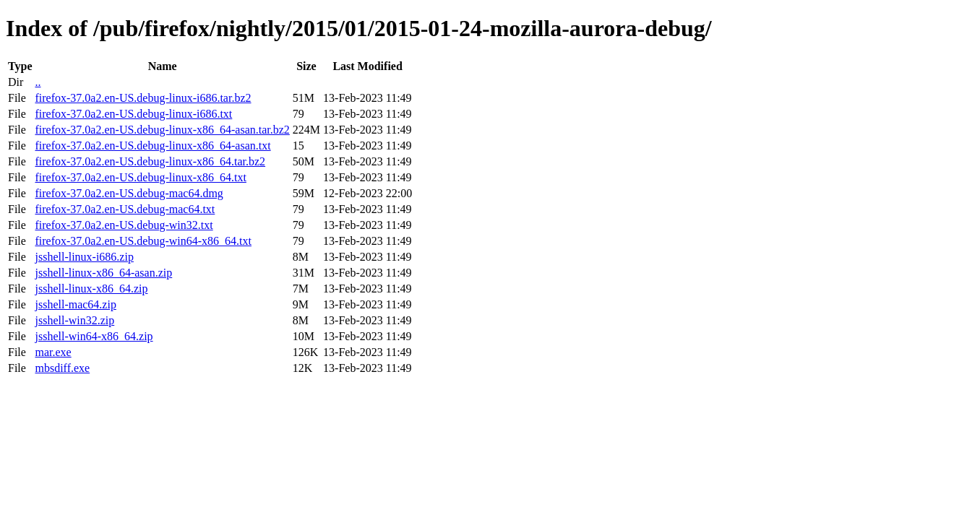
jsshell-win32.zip (74, 320)
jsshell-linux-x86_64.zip (91, 289)
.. (38, 82)
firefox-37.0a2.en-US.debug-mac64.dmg (129, 193)
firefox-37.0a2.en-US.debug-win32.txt (124, 225)
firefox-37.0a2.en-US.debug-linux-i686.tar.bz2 (143, 98)
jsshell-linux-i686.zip (84, 257)
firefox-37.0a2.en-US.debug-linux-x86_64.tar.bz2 (150, 161)
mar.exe (53, 352)
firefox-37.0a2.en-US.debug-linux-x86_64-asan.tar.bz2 (162, 130)
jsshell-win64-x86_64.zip (94, 336)
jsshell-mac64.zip (75, 304)
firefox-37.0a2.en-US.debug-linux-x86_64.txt (140, 177)
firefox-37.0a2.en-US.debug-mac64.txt (125, 209)
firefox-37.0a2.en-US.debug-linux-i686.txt (133, 114)
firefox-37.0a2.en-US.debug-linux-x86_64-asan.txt (152, 146)
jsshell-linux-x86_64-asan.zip (103, 273)
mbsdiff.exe (62, 368)
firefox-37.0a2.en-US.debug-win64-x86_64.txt (143, 241)
